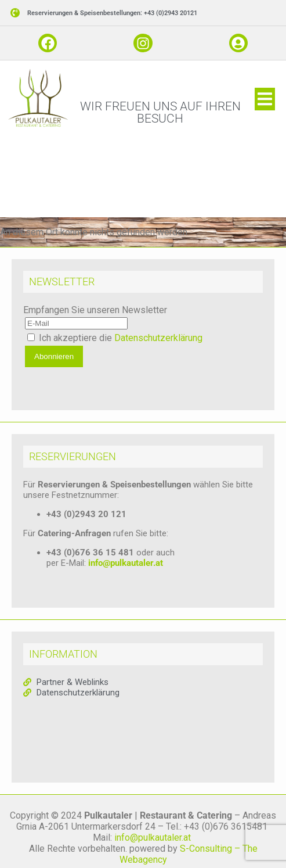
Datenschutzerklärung (158, 345)
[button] (265, 106)
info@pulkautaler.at (126, 570)
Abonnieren (54, 363)
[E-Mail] (76, 330)
